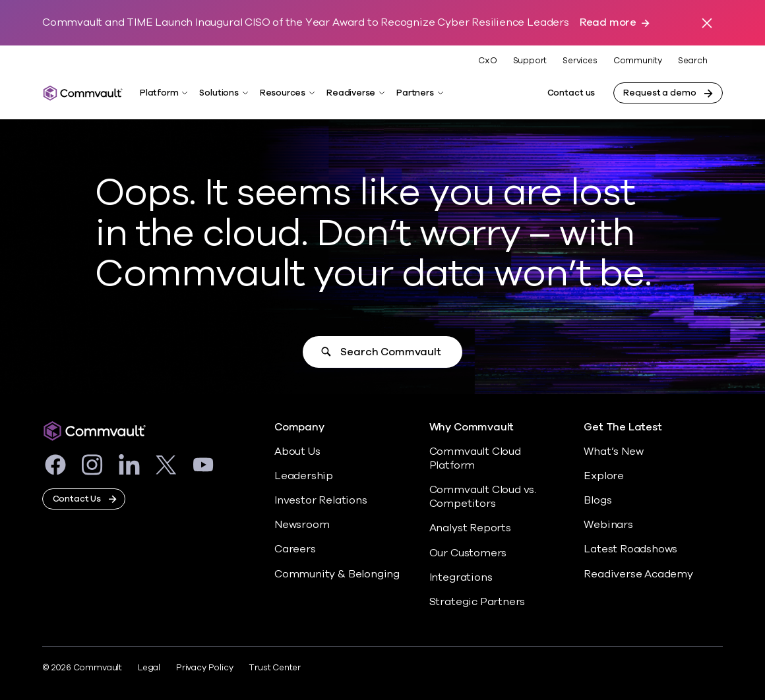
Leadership (304, 476)
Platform (159, 93)
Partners (415, 93)
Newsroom (302, 525)
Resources (283, 93)
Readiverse (351, 93)
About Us (297, 452)
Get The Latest (623, 427)
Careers (295, 549)
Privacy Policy (204, 668)
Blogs (597, 500)
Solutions (219, 93)
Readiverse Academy (638, 574)
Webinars (608, 525)
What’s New (613, 452)
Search (693, 61)
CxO (487, 61)
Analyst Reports (470, 528)
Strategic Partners (477, 602)
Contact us (571, 93)
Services (580, 61)
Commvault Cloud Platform (475, 458)
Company (299, 427)
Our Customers (468, 553)
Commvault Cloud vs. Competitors (483, 497)
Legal (149, 668)
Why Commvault (472, 427)
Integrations (461, 577)
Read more (608, 23)
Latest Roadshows (630, 549)
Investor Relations (321, 500)
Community (638, 61)
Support (530, 61)
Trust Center (275, 668)
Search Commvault (390, 352)
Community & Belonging (337, 574)
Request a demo (659, 93)
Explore (604, 476)
